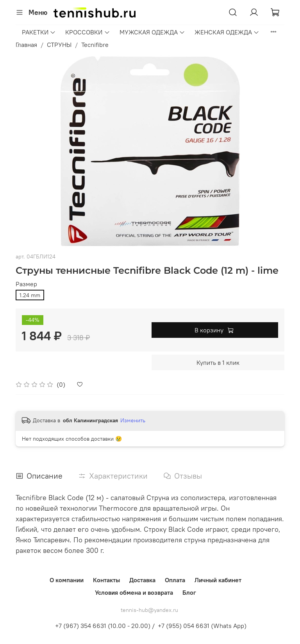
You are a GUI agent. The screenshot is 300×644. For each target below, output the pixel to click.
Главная (26, 45)
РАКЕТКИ (39, 32)
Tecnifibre (95, 45)
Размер (26, 284)
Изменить (133, 420)
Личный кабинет (218, 580)
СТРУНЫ (59, 45)
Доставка (142, 580)
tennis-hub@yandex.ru (149, 610)
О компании (67, 580)
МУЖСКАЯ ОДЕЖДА (152, 32)
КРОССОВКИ (87, 32)
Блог (189, 592)
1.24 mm (30, 295)
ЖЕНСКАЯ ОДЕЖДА (227, 32)
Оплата (175, 580)
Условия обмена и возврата (134, 592)
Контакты (106, 580)
